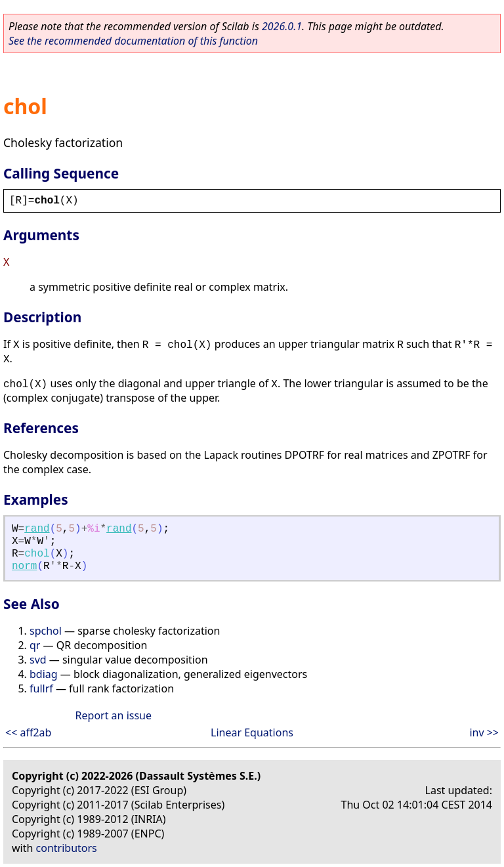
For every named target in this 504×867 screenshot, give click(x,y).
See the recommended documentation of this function (133, 41)
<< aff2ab (28, 732)
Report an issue (114, 715)
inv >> (484, 732)
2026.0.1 (282, 26)
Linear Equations (252, 732)
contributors (67, 848)
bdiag (44, 674)
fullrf (41, 688)
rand (37, 529)
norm (24, 566)
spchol (46, 631)
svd (38, 660)
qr (35, 645)
